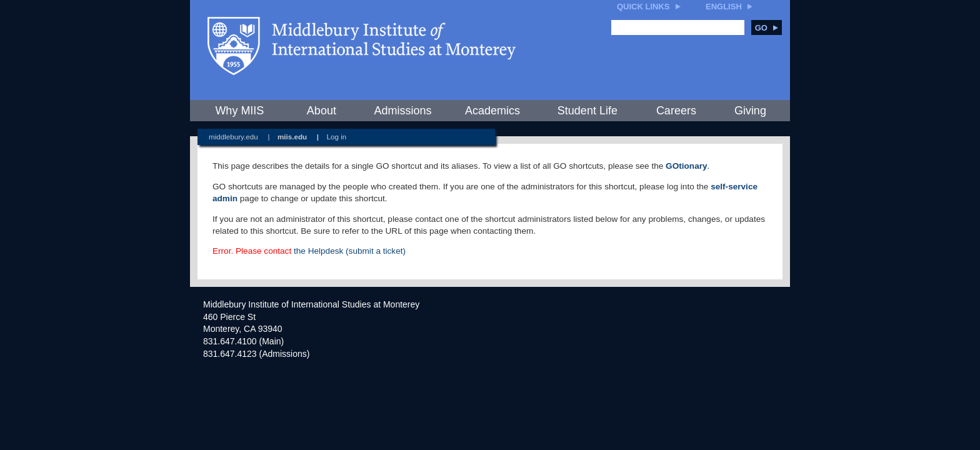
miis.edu (292, 137)
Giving (750, 111)
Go (767, 28)
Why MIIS (239, 111)
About (322, 111)
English (724, 7)
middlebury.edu (233, 137)
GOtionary (686, 166)
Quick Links (643, 7)
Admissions (402, 111)
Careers (676, 111)
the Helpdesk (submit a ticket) (350, 251)
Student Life (587, 111)
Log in (337, 137)
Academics (492, 111)
